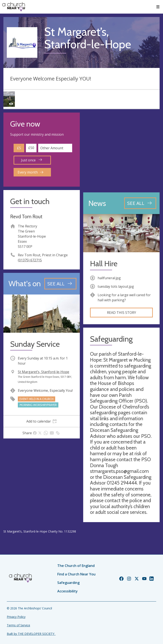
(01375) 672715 (30, 260)
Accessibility (67, 591)
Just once (32, 160)
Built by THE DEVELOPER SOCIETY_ (31, 634)
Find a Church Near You (76, 574)
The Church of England (76, 566)
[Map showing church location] (121, 151)
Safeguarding (68, 583)
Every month (30, 172)
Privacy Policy (16, 617)
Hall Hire (104, 264)
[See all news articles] (140, 203)
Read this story (122, 313)
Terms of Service (18, 625)
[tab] (42, 421)
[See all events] (60, 284)
